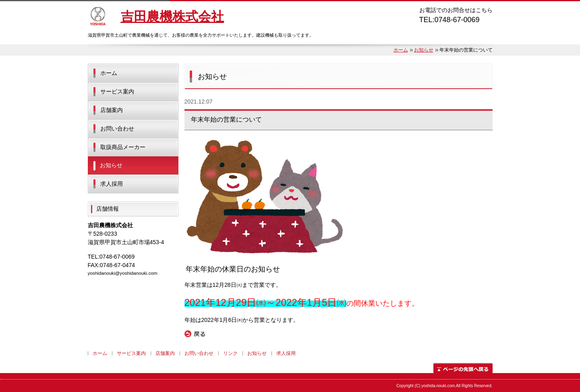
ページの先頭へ (463, 368)
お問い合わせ (117, 129)
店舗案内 (112, 110)
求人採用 (112, 184)
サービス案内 (117, 91)
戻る (195, 334)
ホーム (401, 50)
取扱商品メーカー (123, 147)
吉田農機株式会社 (172, 17)
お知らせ (424, 50)
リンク (230, 353)
